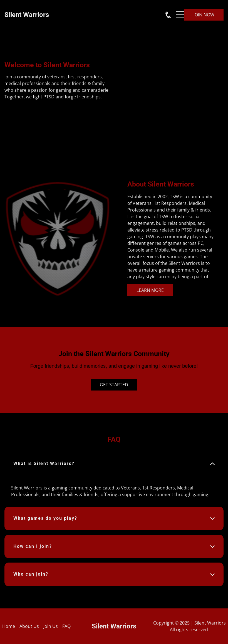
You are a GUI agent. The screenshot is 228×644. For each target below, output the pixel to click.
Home (9, 626)
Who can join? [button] (31, 574)
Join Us (51, 626)
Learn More (150, 290)
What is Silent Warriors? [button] (44, 463)
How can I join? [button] (33, 546)
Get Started (114, 385)
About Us (29, 626)
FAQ (66, 626)
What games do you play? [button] (45, 518)
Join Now (204, 15)
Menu (180, 12)
